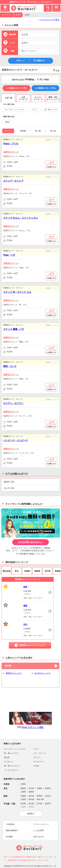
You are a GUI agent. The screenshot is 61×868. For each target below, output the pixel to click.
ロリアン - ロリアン (13, 403)
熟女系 (7, 748)
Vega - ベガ (9, 255)
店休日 (4, 166)
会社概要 (9, 827)
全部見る (31, 804)
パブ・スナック (40, 744)
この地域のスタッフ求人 (45, 88)
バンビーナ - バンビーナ (16, 440)
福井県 (48, 794)
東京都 (31, 790)
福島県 (31, 782)
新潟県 (23, 794)
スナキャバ (9, 752)
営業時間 (4, 163)
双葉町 (7, 122)
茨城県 (23, 786)
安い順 (38, 131)
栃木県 (31, 786)
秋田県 (48, 779)
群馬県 (39, 786)
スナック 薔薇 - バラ (14, 329)
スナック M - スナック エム (17, 292)
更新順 (23, 131)
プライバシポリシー (41, 815)
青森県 (23, 779)
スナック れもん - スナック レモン (21, 218)
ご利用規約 (10, 815)
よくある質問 (38, 821)
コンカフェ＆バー (11, 760)
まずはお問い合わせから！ (31, 542)
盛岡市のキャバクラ (14, 673)
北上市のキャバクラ (43, 673)
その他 (36, 756)
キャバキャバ (7, 15)
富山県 (31, 794)
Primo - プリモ (11, 144)
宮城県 (39, 779)
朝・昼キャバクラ (51, 110)
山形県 (23, 782)
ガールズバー (39, 752)
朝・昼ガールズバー (12, 756)
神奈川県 (40, 790)
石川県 (39, 794)
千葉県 (23, 790)
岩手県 (18, 15)
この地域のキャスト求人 (16, 88)
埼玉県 (48, 786)
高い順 (53, 131)
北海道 (23, 774)
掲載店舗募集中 (12, 821)
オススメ (8, 131)
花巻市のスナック (11, 152)
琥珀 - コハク (10, 366)
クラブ (34, 110)
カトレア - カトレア (13, 181)
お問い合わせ (38, 827)
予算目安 (4, 169)
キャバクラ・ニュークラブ (15, 110)
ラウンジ (37, 748)
